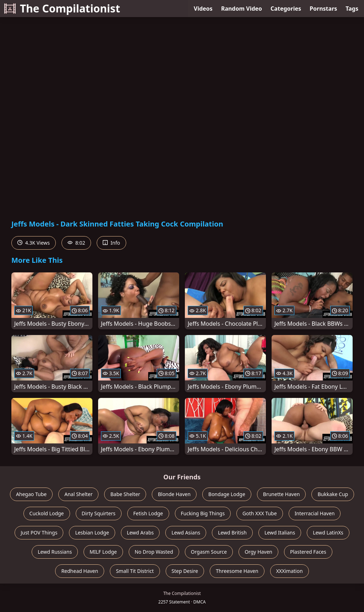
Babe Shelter (125, 494)
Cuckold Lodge (47, 513)
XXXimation (290, 571)
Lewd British (232, 533)
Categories (286, 9)
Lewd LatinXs (328, 533)
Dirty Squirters (99, 513)
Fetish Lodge (148, 513)
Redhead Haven (80, 571)
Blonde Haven (174, 494)
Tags (352, 9)
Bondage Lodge (227, 494)
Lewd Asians (186, 533)
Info (111, 243)
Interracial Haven (315, 513)
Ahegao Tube (31, 494)
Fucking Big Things (203, 513)
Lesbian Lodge (92, 533)
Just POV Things (39, 533)
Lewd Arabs (140, 533)
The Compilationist (62, 8)
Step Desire (185, 571)
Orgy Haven (258, 552)
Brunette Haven (282, 494)
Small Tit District (135, 571)
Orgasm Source (209, 552)
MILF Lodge (103, 552)
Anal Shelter (78, 494)
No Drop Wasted (154, 552)
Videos (203, 9)
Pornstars (323, 9)
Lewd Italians (280, 533)
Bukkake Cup (333, 494)
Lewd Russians (55, 552)
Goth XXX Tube (260, 513)
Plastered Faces (308, 552)
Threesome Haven (237, 571)
